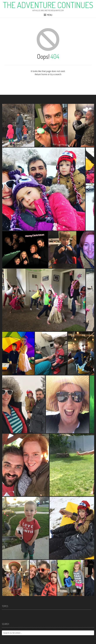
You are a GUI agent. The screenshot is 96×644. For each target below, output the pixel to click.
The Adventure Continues (48, 5)
